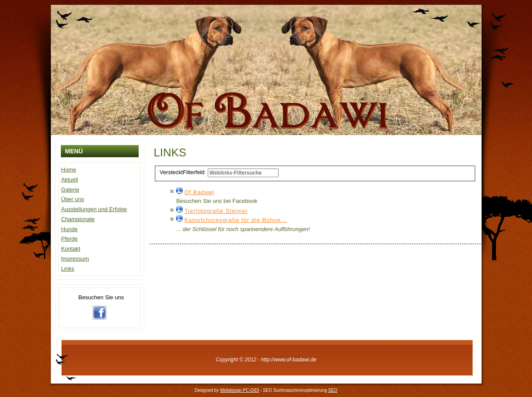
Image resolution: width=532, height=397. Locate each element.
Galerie (70, 190)
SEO (333, 390)
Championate (78, 219)
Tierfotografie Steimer (216, 211)
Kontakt (71, 249)
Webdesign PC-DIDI (239, 390)
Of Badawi (199, 192)
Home (69, 170)
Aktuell (70, 180)
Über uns (73, 199)
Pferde (70, 239)
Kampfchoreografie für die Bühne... (236, 220)
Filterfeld (183, 172)
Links (68, 269)
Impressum (75, 259)
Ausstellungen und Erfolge (94, 209)
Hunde (70, 229)
